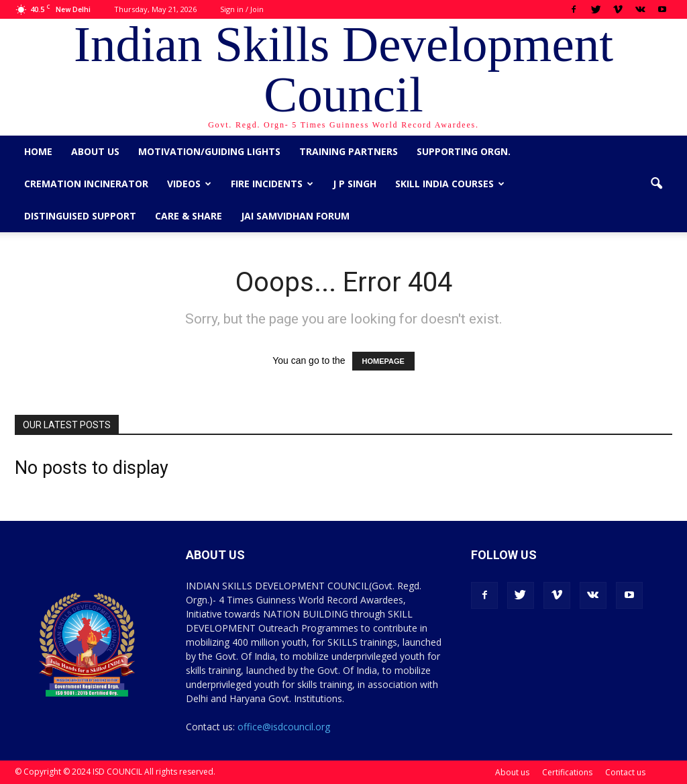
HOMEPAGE (383, 361)
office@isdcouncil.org (284, 727)
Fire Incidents (272, 184)
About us (95, 151)
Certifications (567, 772)
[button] (656, 184)
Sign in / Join (242, 9)
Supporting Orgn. (464, 151)
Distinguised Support (80, 216)
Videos (189, 184)
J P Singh (355, 184)
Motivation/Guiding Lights (209, 151)
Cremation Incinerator (86, 184)
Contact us (625, 772)
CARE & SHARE (189, 216)
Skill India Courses (450, 184)
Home (38, 151)
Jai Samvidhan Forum (295, 216)
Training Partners (349, 151)
